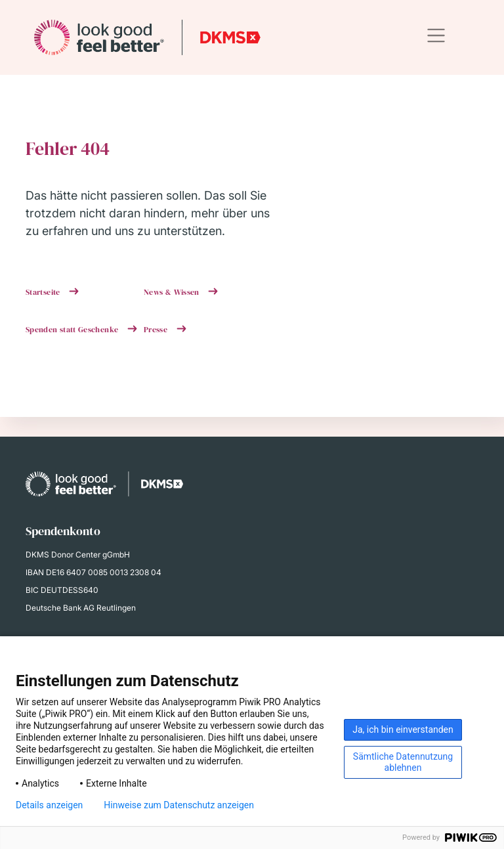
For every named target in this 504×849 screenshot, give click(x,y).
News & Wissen (173, 292)
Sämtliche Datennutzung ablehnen (403, 762)
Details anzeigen (49, 805)
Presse (157, 330)
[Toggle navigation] (436, 36)
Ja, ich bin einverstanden (403, 729)
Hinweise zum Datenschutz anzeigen (179, 805)
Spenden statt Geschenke (73, 330)
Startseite (44, 292)
